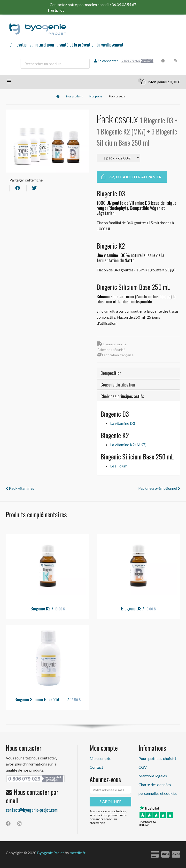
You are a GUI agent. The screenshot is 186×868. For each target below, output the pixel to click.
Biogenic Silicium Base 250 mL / (48, 699)
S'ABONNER (111, 801)
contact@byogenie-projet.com (32, 810)
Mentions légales (153, 776)
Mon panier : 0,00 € (159, 81)
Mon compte (100, 758)
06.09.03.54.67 (124, 4)
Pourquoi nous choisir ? (158, 758)
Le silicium (119, 466)
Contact (96, 767)
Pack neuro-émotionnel (159, 488)
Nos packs (96, 96)
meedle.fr (78, 853)
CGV (143, 767)
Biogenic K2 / (48, 608)
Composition (111, 373)
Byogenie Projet (50, 853)
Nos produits (74, 96)
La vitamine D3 (123, 423)
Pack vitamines (20, 488)
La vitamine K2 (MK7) (128, 445)
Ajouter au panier (135, 177)
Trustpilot (65, 10)
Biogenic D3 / (138, 608)
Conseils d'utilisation (118, 384)
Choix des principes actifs (122, 396)
